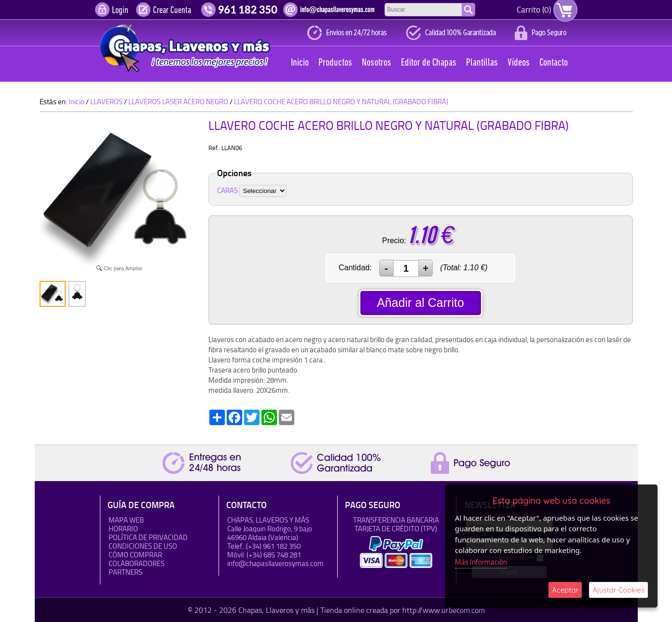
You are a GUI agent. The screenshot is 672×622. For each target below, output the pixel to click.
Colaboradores (137, 563)
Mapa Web (126, 520)
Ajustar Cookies (618, 590)
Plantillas (482, 63)
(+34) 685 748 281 (274, 555)
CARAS (227, 190)
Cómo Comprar (135, 555)
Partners (125, 572)
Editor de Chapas (429, 63)
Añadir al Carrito (420, 303)
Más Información (481, 562)
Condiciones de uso (143, 546)
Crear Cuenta (172, 11)
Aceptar (565, 590)
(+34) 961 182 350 (273, 546)
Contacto (554, 63)
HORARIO (123, 529)
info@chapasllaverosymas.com (275, 563)
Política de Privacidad (148, 537)
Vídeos (519, 63)
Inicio (300, 63)
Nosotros (377, 63)
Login (120, 11)
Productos (335, 63)
